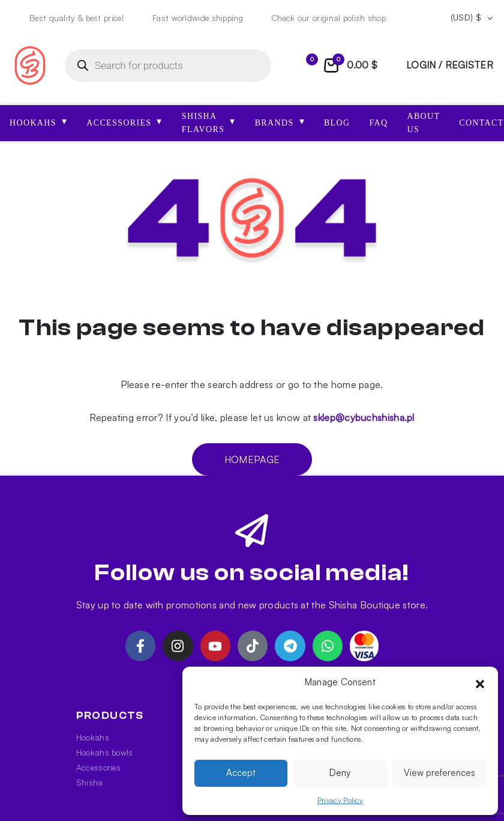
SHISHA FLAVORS (209, 123)
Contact (481, 123)
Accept (241, 773)
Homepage (252, 459)
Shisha (90, 782)
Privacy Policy (340, 800)
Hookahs (93, 737)
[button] (480, 682)
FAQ (378, 123)
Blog (337, 123)
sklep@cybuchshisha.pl (364, 417)
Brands (280, 121)
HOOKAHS (38, 121)
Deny (340, 773)
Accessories (98, 767)
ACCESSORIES (124, 121)
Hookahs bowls (105, 752)
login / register (450, 65)
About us (423, 123)
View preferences (439, 773)
